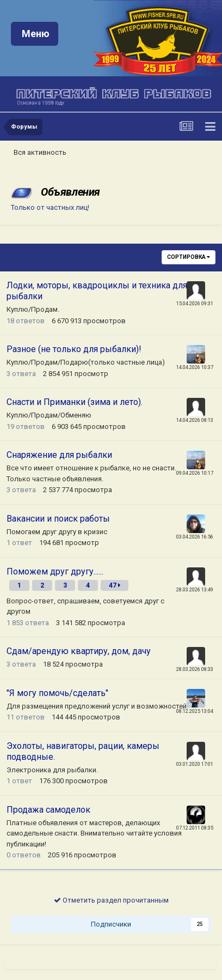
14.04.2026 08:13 (195, 420)
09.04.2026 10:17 (195, 473)
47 (115, 585)
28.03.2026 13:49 (195, 590)
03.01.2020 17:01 (195, 764)
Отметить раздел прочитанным (111, 900)
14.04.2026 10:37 (195, 367)
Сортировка (189, 257)
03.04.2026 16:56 (195, 537)
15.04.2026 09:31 (195, 304)
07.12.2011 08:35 (195, 828)
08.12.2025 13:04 (195, 711)
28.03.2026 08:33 (195, 669)
